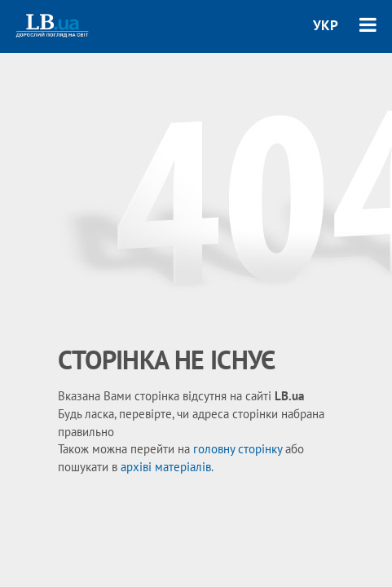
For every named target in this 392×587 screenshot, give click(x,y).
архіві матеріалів (166, 467)
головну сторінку (238, 449)
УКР (326, 25)
